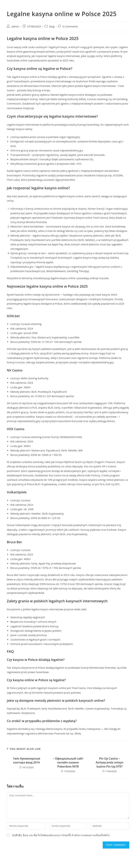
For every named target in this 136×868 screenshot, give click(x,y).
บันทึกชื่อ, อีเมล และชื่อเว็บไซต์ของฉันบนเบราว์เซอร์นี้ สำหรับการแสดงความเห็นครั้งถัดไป (61, 835)
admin (15, 26)
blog (52, 26)
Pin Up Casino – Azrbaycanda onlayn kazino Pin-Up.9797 (109, 762)
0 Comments (70, 26)
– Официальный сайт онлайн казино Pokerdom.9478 (68, 762)
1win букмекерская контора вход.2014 (26, 760)
